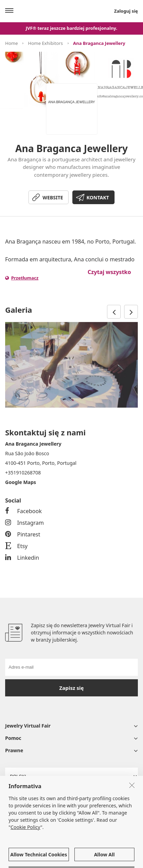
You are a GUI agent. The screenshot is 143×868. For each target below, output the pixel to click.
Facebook (23, 511)
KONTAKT (98, 197)
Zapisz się (71, 688)
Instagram (25, 523)
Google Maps (21, 482)
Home (11, 43)
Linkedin (22, 558)
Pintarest (23, 534)
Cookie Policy (26, 860)
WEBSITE (53, 197)
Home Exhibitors (45, 43)
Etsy (16, 546)
